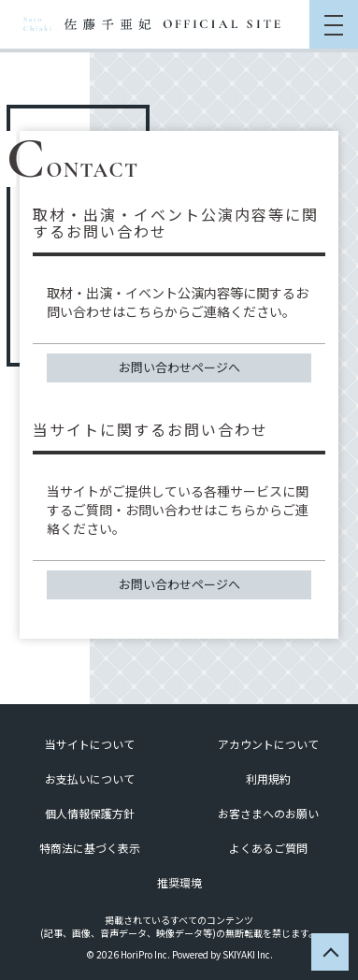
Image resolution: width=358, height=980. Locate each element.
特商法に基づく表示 (90, 848)
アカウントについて (268, 744)
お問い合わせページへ (179, 367)
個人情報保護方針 (90, 813)
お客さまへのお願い (268, 813)
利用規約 (268, 778)
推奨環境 (179, 882)
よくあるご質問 (268, 848)
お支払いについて (90, 778)
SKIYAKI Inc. (248, 954)
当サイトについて (90, 744)
